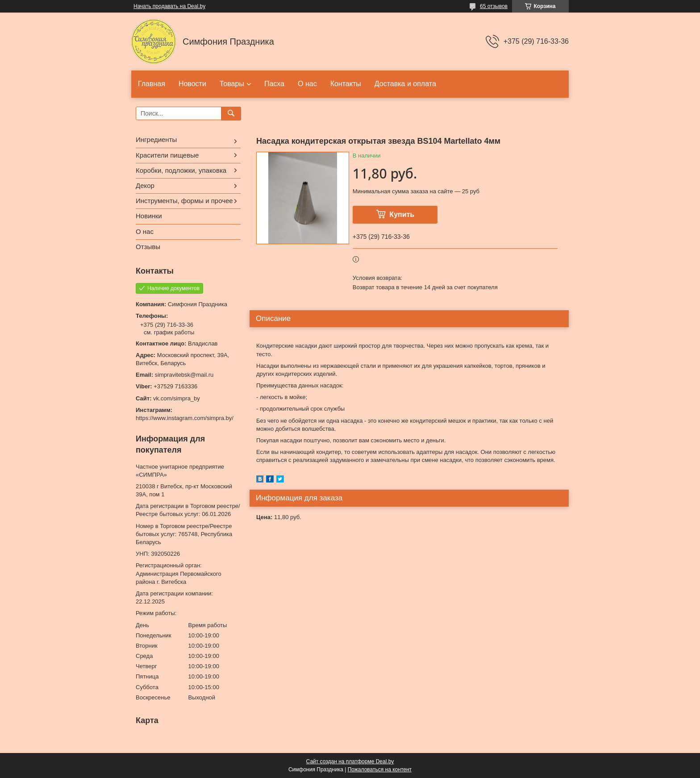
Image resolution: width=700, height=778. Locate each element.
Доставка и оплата (405, 84)
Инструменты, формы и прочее (184, 201)
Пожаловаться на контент (380, 770)
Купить (402, 214)
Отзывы (148, 247)
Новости (192, 84)
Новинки (149, 216)
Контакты (346, 84)
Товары (232, 84)
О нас (307, 84)
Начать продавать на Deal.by (169, 6)
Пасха (274, 84)
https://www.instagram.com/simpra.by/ (185, 418)
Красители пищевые (167, 155)
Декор (145, 185)
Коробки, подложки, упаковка (181, 170)
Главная (152, 84)
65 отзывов (494, 6)
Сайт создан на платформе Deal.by (350, 761)
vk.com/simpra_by (177, 398)
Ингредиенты (156, 139)
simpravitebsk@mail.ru (184, 375)
